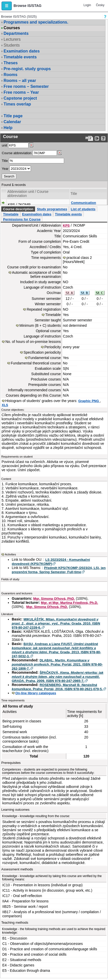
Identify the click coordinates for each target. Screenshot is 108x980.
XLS (5, 405)
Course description (18, 209)
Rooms (10, 75)
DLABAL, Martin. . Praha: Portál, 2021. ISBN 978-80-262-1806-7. (57, 664)
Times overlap (17, 104)
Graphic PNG (89, 401)
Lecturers (12, 39)
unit (4, 145)
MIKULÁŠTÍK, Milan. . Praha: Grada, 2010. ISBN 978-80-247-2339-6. (56, 623)
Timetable (11, 214)
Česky (100, 5)
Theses (11, 63)
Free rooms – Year (21, 92)
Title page (13, 116)
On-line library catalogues (36, 693)
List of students (83, 209)
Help (8, 128)
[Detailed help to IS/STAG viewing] (103, 138)
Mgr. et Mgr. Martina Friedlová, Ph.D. (69, 603)
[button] (7, 6)
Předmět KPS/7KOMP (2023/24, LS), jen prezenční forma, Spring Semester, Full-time (59, 570)
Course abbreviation (17, 153)
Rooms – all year (20, 81)
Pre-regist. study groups (27, 69)
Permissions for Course (22, 219)
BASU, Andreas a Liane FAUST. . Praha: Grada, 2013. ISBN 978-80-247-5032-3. (56, 650)
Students (12, 45)
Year (5, 169)
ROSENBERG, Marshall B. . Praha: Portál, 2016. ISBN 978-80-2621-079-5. (57, 687)
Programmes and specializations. (36, 22)
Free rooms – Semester (26, 86)
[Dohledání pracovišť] (31, 145)
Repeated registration (44, 309)
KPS (66, 225)
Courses (12, 28)
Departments (16, 33)
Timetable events (20, 57)
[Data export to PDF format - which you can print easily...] (89, 138)
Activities (10, 554)
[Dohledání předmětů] (60, 153)
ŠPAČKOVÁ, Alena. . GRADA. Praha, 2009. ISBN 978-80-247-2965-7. (58, 677)
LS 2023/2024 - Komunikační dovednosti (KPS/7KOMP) (51, 562)
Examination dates (22, 51)
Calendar (12, 122)
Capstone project (20, 98)
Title (5, 161)
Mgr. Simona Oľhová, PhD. (54, 599)
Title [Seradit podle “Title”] (74, 194)
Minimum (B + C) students (40, 325)
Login (87, 5)
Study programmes (52, 209)
